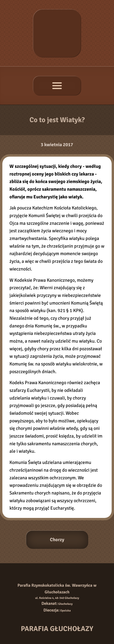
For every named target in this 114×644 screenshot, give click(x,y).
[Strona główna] (57, 33)
